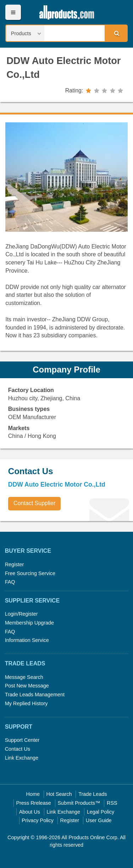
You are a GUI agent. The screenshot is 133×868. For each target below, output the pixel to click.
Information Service (27, 640)
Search (116, 33)
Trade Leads (93, 794)
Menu (13, 12)
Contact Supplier (34, 503)
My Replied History (26, 703)
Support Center (22, 740)
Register (15, 564)
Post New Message (27, 686)
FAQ (10, 582)
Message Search (24, 677)
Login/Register (21, 614)
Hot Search (59, 794)
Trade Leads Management (35, 695)
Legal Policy (101, 812)
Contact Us (18, 749)
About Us (30, 812)
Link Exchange (22, 758)
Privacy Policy (38, 820)
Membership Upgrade (29, 623)
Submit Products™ (79, 803)
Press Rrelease (33, 803)
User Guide (99, 820)
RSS (112, 803)
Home (33, 794)
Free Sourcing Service (30, 573)
